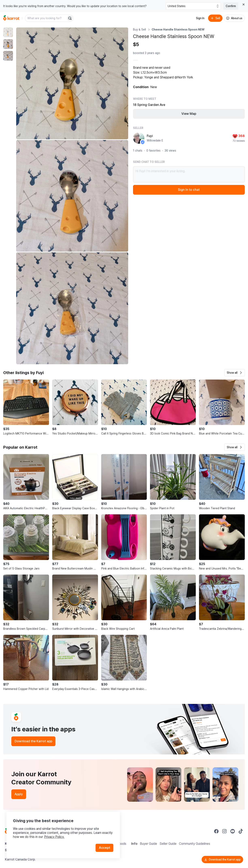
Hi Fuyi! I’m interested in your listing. (189, 174)
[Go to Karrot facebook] (216, 831)
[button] (235, 373)
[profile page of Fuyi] (139, 138)
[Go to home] (11, 18)
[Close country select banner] (244, 4)
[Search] (70, 18)
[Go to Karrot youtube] (233, 831)
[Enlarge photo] (72, 83)
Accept (104, 848)
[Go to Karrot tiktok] (241, 831)
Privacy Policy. (54, 837)
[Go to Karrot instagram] (225, 831)
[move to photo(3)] (8, 56)
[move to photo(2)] (8, 44)
